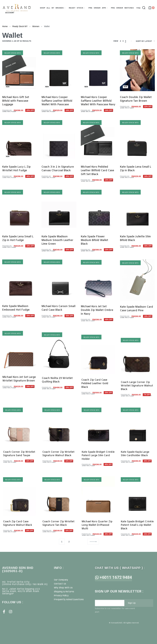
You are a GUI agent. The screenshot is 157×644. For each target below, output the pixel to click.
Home (5, 26)
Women (36, 26)
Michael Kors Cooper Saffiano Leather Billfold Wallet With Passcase (57, 101)
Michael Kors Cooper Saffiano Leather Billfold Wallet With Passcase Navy (98, 101)
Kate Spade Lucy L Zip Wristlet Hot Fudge (17, 172)
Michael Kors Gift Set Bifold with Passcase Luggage (16, 101)
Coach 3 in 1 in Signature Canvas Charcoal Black (58, 173)
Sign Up (132, 603)
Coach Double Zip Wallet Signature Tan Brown (136, 99)
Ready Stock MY (20, 26)
